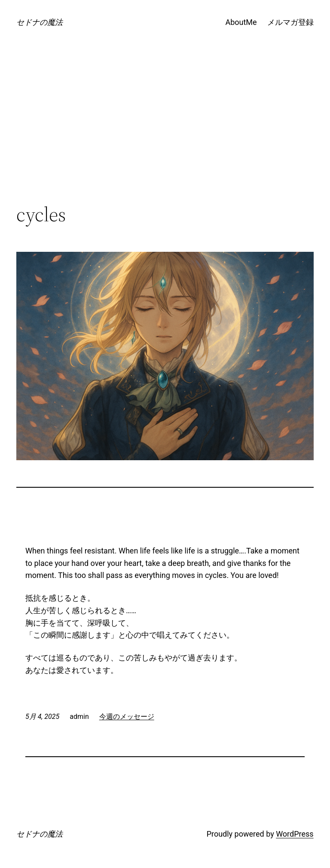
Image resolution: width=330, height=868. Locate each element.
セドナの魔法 (40, 22)
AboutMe (241, 22)
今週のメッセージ (127, 717)
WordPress (295, 834)
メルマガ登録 (290, 22)
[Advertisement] (165, 132)
